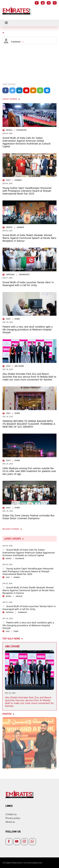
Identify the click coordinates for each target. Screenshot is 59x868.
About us (10, 822)
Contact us (11, 814)
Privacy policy (13, 818)
